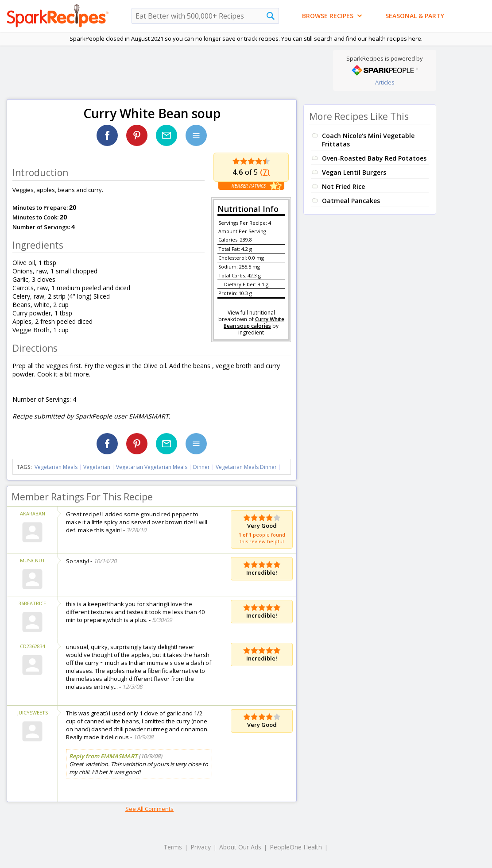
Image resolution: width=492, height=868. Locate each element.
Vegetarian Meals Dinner (246, 467)
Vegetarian (97, 467)
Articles (385, 82)
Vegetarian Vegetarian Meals (152, 467)
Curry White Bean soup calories (254, 323)
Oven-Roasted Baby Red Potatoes (374, 158)
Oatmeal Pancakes (351, 201)
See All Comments (149, 809)
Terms (173, 847)
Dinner (201, 467)
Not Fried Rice (343, 186)
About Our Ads (240, 847)
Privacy (201, 847)
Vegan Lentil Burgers (354, 172)
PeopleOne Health (296, 847)
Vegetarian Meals (56, 467)
